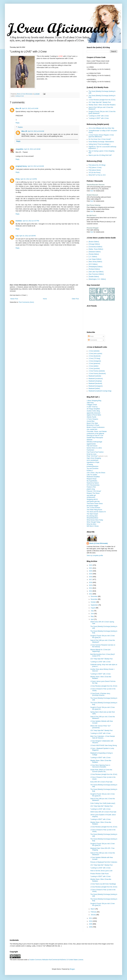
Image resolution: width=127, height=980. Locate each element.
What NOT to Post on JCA (97, 175)
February (94, 912)
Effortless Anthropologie (94, 442)
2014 (91, 588)
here (92, 191)
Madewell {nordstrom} (96, 379)
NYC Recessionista (93, 485)
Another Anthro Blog (93, 411)
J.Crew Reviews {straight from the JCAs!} (102, 100)
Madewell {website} (95, 376)
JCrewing (90, 464)
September (95, 605)
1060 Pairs (90, 403)
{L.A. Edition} (93, 257)
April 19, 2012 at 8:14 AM (30, 108)
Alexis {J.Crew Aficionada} (98, 543)
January (94, 915)
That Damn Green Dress (95, 504)
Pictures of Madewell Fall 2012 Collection (104, 862)
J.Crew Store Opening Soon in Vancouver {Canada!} (100, 766)
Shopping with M (92, 499)
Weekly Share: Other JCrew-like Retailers (102, 105)
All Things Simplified (93, 409)
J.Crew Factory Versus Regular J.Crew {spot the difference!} (101, 136)
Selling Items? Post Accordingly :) (99, 144)
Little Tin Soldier (92, 475)
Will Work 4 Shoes (93, 526)
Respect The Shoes (93, 493)
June (93, 614)
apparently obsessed (93, 413)
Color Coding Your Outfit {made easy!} (103, 803)
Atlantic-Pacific (92, 417)
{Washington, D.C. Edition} (97, 279)
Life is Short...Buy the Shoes (96, 473)
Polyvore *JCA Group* (94, 491)
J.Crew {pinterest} (94, 363)
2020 (91, 571)
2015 (91, 585)
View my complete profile (95, 556)
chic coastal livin (92, 429)
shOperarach (91, 497)
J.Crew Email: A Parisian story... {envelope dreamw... (101, 694)
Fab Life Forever (92, 446)
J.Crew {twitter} (93, 366)
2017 (91, 580)
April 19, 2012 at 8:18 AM (32, 149)
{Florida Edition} (94, 254)
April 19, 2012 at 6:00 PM (27, 236)
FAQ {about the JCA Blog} (97, 165)
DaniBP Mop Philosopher (95, 438)
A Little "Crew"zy (92, 407)
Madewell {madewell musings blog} (100, 391)
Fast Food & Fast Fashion (95, 452)
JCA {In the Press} (94, 173)
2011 (91, 918)
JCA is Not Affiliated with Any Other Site (101, 128)
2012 (91, 594)
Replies (20, 127)
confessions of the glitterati (95, 434)
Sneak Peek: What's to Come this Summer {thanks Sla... (101, 771)
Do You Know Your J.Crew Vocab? (100, 139)
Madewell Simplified (93, 477)
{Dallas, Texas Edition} (96, 249)
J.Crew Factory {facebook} (97, 374)
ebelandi (89, 440)
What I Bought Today (93, 522)
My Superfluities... (93, 481)
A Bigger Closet (92, 405)
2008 (91, 927)
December (94, 596)
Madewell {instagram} (96, 386)
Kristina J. (90, 471)
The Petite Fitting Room (94, 510)
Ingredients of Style (93, 462)
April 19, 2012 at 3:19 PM (29, 179)
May (92, 616)
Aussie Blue (91, 421)
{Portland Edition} (94, 269)
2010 (91, 921)
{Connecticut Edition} (95, 247)
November (94, 599)
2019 (91, 574)
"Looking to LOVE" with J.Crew (99, 116)
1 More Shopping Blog (94, 401)
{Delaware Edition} (95, 252)
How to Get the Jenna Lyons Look (101, 871)
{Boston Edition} (94, 242)
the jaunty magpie (93, 506)
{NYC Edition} (93, 264)
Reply (18, 123)
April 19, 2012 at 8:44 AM (36, 131)
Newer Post (14, 299)
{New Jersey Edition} (95, 262)
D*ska (18, 179)
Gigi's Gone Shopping (94, 458)
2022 (91, 565)
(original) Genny (21, 166)
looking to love (20, 96)
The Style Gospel (92, 514)
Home (45, 299)
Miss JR (18, 108)
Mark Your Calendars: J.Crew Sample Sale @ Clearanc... (103, 737)
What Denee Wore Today (95, 520)
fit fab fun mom (92, 454)
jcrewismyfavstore (93, 466)
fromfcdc (19, 221)
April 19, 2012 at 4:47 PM (31, 221)
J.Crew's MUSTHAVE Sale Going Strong (104, 745)
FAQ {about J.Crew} (95, 168)
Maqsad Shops (92, 479)
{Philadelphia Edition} (95, 267)
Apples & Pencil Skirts (94, 415)
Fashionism (90, 450)
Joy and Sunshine (93, 468)
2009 (91, 924)
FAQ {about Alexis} (95, 170)
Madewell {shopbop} (95, 381)
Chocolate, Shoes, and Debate (97, 431)
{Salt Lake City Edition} (96, 272)
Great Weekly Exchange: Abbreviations (101, 142)
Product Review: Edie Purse (99, 874)
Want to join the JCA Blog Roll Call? (100, 155)
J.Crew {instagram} (95, 361)
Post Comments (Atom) (26, 302)
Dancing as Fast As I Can (95, 436)
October (94, 602)
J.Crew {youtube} (94, 368)
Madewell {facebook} (95, 383)
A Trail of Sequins (92, 419)
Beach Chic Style (92, 423)
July (92, 611)
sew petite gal (91, 495)
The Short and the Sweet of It (96, 512)
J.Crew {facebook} (94, 356)
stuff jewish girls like (93, 501)
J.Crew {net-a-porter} (95, 354)
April (92, 619)
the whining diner (92, 516)
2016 (91, 582)
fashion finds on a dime (94, 448)
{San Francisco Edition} (96, 274)
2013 (91, 591)
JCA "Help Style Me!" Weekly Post (100, 102)
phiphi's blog (91, 489)
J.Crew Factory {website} (97, 371)
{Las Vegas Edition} (95, 259)
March (93, 909)
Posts (91, 336)
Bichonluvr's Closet (93, 425)
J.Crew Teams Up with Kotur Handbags (103, 884)
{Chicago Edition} (94, 244)
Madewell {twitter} (94, 388)
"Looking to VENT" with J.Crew (99, 118)
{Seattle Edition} (94, 277)
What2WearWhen (92, 518)
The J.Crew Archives (93, 508)
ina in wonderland (92, 460)
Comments (93, 340)
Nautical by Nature (93, 483)
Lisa (17, 236)
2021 (91, 568)
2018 (91, 577)
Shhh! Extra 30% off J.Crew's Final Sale (103, 812)
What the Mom (91, 524)
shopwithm (19, 149)
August (93, 608)
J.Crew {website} (94, 351)
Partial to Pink (91, 487)
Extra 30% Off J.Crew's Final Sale (101, 782)
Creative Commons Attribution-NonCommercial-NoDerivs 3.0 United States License (56, 960)
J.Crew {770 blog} (94, 358)
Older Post (75, 299)
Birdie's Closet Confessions (96, 427)
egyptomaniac (91, 444)
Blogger (72, 969)
